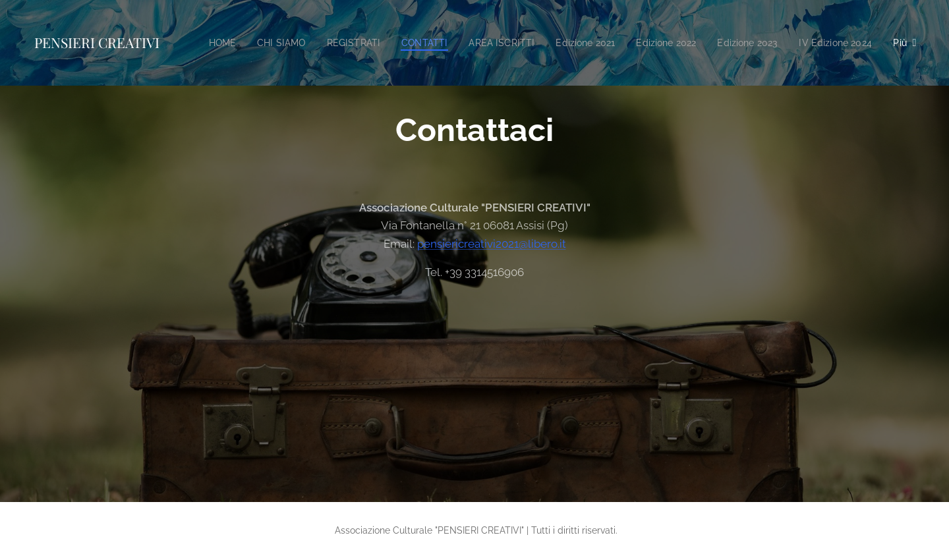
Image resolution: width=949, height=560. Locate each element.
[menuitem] (291, 43)
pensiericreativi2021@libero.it (492, 244)
